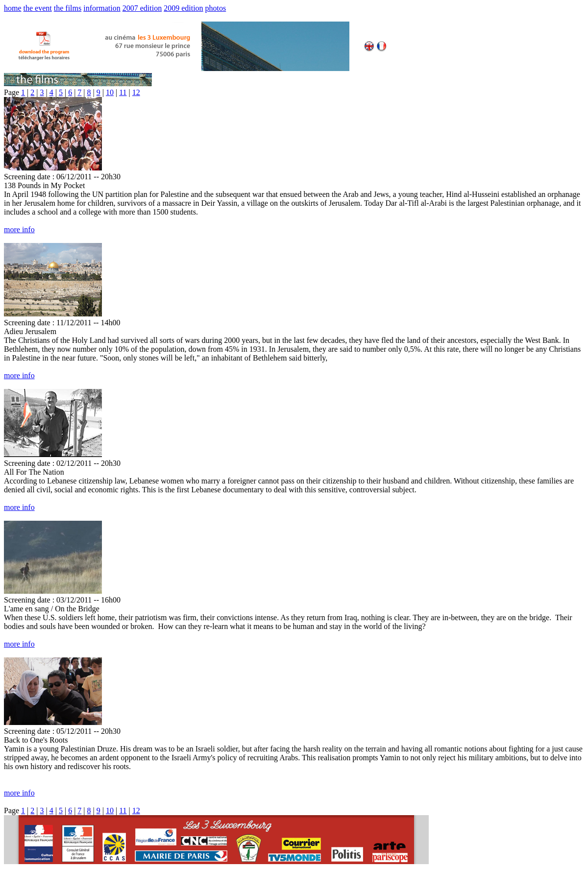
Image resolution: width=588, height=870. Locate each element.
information (102, 8)
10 (110, 92)
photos (216, 8)
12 (136, 92)
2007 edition (142, 8)
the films (68, 8)
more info (19, 230)
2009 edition (183, 8)
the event (38, 8)
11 (123, 92)
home (13, 8)
